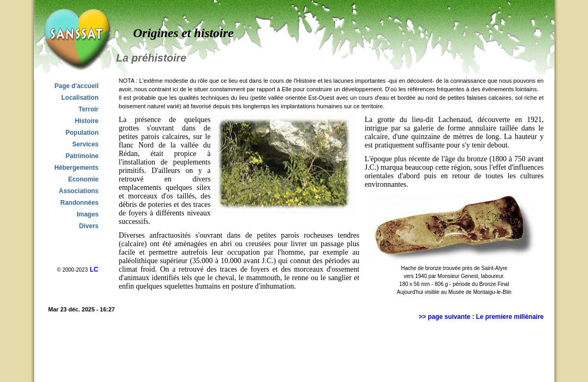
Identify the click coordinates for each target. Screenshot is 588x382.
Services (85, 144)
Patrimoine (82, 156)
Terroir (89, 109)
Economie (83, 179)
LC (94, 270)
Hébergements (76, 168)
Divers (89, 226)
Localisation (80, 98)
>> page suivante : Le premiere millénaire (481, 317)
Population (82, 133)
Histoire (87, 121)
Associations (79, 191)
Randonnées (79, 203)
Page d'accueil (77, 86)
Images (87, 214)
